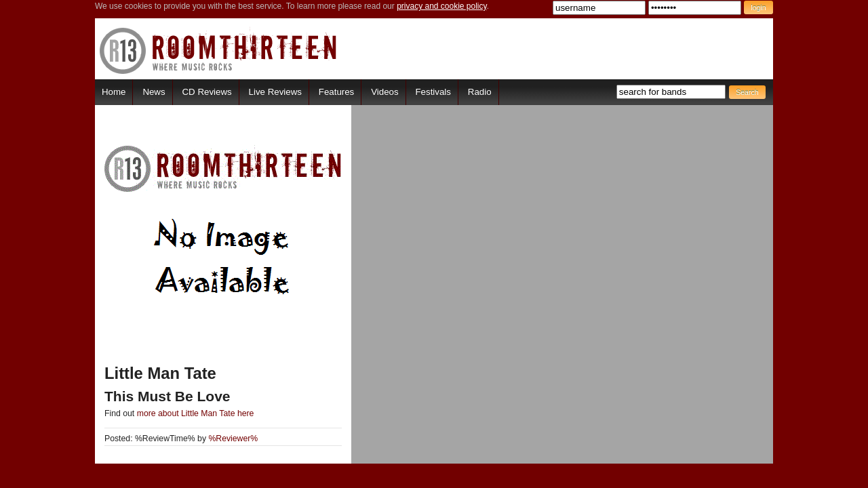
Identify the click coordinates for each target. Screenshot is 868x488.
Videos (384, 92)
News (154, 92)
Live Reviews (275, 92)
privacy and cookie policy (442, 6)
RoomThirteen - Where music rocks (219, 50)
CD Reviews (207, 92)
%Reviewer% (233, 439)
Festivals (433, 92)
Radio (480, 92)
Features (336, 92)
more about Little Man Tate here (196, 413)
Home (114, 92)
